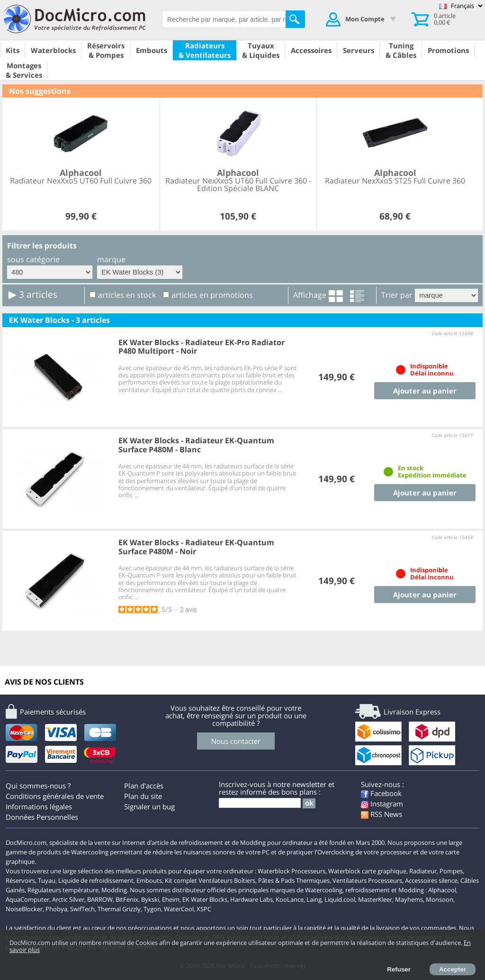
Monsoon (440, 899)
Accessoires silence (431, 880)
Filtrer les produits (42, 246)
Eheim (171, 899)
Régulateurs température (63, 890)
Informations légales (39, 806)
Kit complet (181, 880)
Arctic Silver (68, 899)
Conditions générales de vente (55, 796)
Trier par (397, 295)
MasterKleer (375, 899)
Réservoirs (20, 880)
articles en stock (127, 295)
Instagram (382, 804)
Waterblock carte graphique (367, 871)
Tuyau (47, 880)
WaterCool (179, 909)
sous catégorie (33, 259)
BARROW (100, 899)
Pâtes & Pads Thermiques (294, 880)
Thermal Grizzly (119, 909)
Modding (114, 890)
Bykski (150, 899)
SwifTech (82, 909)
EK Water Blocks (205, 899)
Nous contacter (236, 741)
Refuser (399, 969)
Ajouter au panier (425, 391)
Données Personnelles (42, 817)
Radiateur (423, 871)
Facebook (381, 793)
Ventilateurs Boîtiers (227, 880)
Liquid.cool (340, 899)
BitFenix (127, 899)
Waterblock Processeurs (292, 871)
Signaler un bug (149, 806)
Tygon (152, 909)
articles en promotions (212, 295)
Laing (314, 899)
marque (111, 259)
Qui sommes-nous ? (38, 786)
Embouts (149, 880)
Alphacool (442, 890)
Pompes (451, 871)
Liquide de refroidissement (96, 880)
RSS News (382, 814)
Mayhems (409, 899)
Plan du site (143, 796)
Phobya (56, 909)
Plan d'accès (144, 786)
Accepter (453, 969)
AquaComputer (27, 899)
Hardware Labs (251, 899)
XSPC (204, 909)
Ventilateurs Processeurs (367, 880)
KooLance (290, 899)
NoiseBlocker (24, 909)
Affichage (310, 295)
